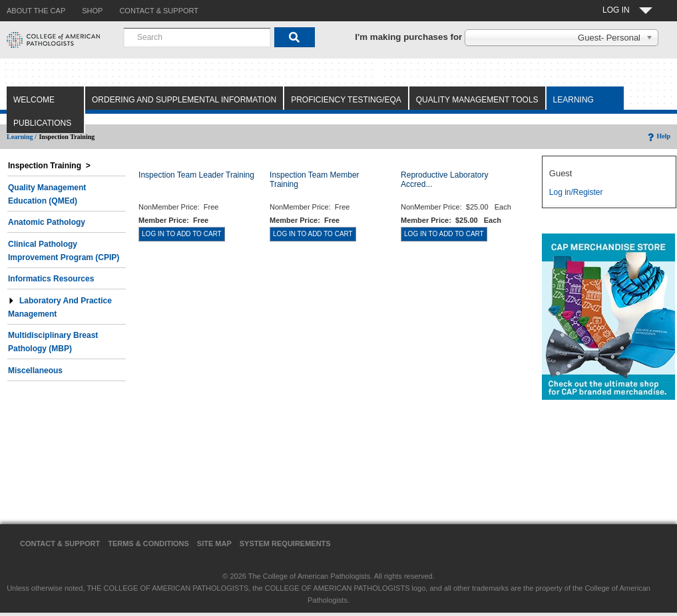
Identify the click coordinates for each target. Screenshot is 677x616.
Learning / (22, 137)
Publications (42, 123)
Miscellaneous (35, 371)
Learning (573, 100)
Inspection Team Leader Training (196, 175)
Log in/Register (576, 192)
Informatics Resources (51, 279)
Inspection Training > (49, 166)
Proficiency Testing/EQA (346, 100)
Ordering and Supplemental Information (184, 100)
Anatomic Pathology (47, 222)
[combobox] (197, 37)
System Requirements (285, 543)
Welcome (34, 100)
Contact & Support (60, 543)
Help (658, 136)
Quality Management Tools (477, 100)
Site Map (214, 543)
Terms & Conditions (148, 543)
